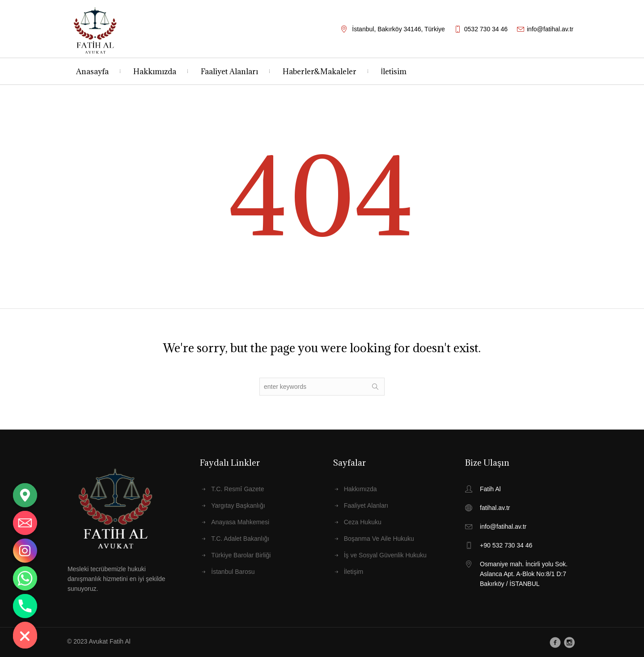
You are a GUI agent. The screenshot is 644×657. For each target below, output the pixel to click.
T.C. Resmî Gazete (237, 489)
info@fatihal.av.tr (550, 29)
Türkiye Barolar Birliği (241, 555)
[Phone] (25, 606)
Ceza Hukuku (363, 522)
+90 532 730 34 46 (506, 545)
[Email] (25, 523)
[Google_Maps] (25, 495)
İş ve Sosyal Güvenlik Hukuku (385, 555)
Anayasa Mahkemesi (240, 522)
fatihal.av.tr (495, 508)
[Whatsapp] (25, 578)
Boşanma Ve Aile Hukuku (379, 539)
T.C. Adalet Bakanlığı (240, 539)
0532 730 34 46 (486, 29)
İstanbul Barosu (233, 572)
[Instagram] (25, 551)
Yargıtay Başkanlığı (238, 505)
